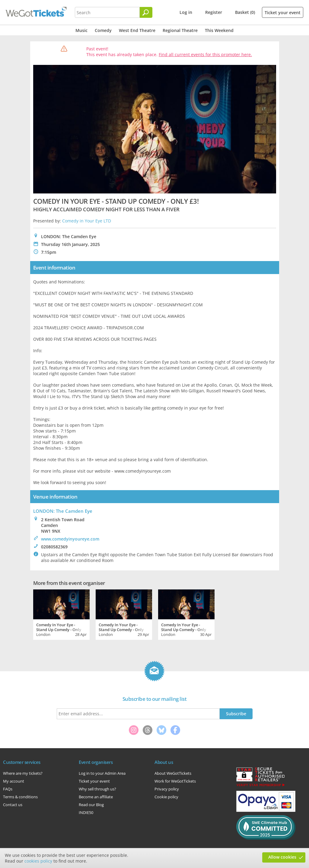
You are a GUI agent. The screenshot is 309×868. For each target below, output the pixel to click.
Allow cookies (282, 857)
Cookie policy (166, 797)
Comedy (103, 30)
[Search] (146, 12)
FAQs (8, 789)
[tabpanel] (61, 614)
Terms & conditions (20, 797)
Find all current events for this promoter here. (205, 54)
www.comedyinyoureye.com (70, 539)
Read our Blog (91, 805)
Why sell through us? (97, 789)
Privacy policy (167, 789)
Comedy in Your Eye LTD (87, 221)
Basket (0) (245, 12)
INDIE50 (86, 812)
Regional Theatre (180, 30)
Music (81, 30)
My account (14, 781)
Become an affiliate (96, 797)
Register (214, 12)
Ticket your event (283, 13)
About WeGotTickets (173, 773)
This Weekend (219, 30)
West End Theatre (137, 30)
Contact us (13, 805)
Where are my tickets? (23, 773)
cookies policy (38, 861)
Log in (186, 12)
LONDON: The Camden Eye (63, 511)
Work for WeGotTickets (175, 781)
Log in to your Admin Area (102, 773)
